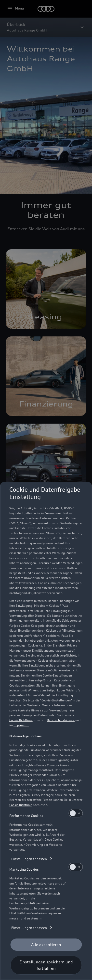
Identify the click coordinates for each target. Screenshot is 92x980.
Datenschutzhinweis (61, 720)
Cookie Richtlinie (21, 720)
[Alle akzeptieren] (46, 945)
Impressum (21, 725)
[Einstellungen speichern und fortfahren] (46, 965)
